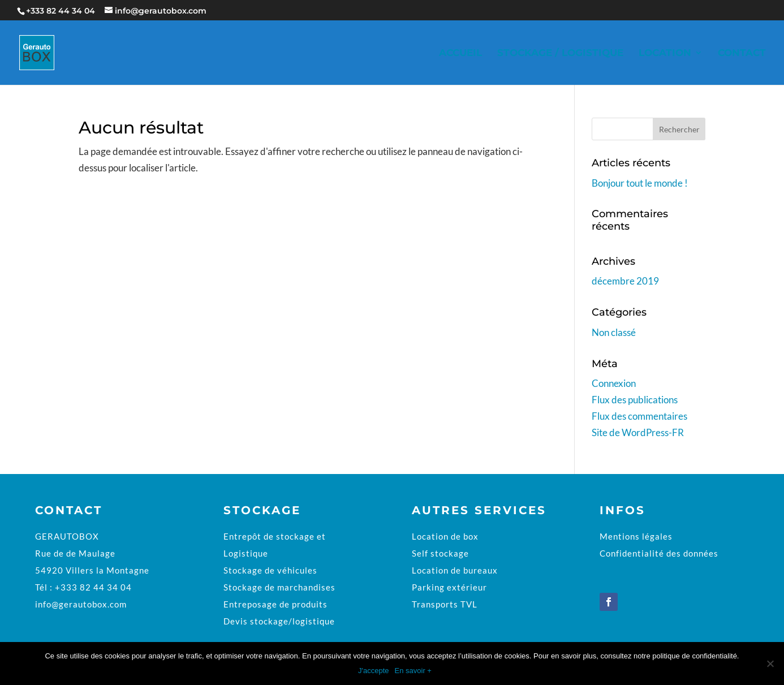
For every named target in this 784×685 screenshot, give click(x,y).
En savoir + (413, 671)
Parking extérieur (449, 587)
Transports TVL (445, 604)
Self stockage (440, 553)
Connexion (614, 383)
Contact (742, 53)
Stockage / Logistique (560, 53)
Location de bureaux (455, 570)
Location (665, 53)
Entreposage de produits (275, 604)
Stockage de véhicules (270, 570)
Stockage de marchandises (279, 587)
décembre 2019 (625, 281)
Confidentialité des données (659, 553)
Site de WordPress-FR (638, 432)
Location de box (445, 536)
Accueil (460, 53)
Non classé (614, 332)
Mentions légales (636, 536)
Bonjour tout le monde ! (640, 183)
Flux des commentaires (639, 416)
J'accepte (374, 671)
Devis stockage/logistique (279, 621)
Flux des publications (635, 400)
